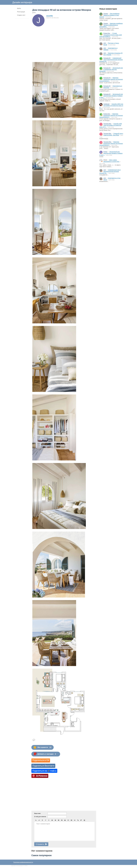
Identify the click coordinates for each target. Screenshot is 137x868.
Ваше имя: (38, 813)
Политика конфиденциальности (23, 862)
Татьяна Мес (107, 124)
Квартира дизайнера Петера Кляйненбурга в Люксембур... (111, 25)
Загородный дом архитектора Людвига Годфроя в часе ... (111, 96)
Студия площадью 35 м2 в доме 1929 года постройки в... (111, 35)
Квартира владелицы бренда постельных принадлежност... (111, 79)
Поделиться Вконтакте (43, 766)
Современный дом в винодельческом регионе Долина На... (111, 60)
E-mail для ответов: (40, 817)
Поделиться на (44, 771)
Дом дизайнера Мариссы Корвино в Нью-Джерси (109, 15)
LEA (105, 43)
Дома (34, 13)
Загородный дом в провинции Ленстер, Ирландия (111, 69)
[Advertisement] (111, 215)
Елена (105, 152)
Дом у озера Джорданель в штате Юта (111, 161)
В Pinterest (42, 776)
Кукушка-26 (107, 58)
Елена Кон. (107, 33)
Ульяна (106, 14)
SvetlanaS (106, 104)
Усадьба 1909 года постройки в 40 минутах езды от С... (111, 106)
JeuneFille (49, 16)
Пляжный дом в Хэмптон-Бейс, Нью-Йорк (113, 134)
